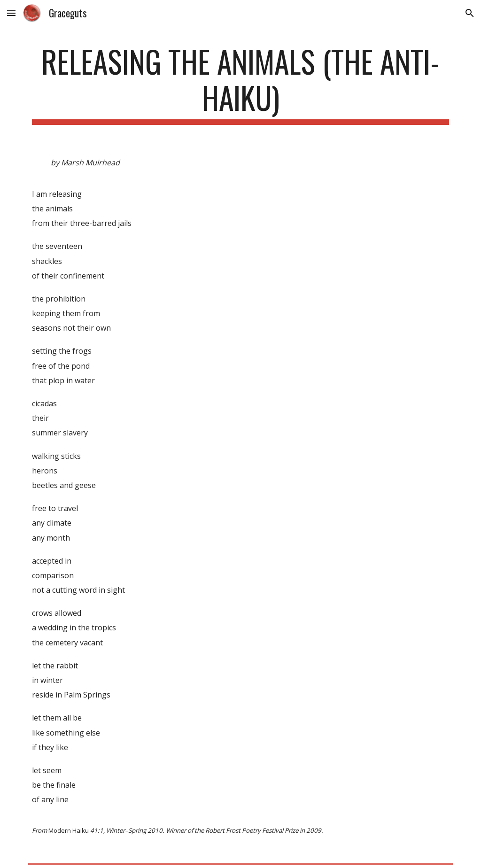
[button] (11, 13)
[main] (241, 84)
